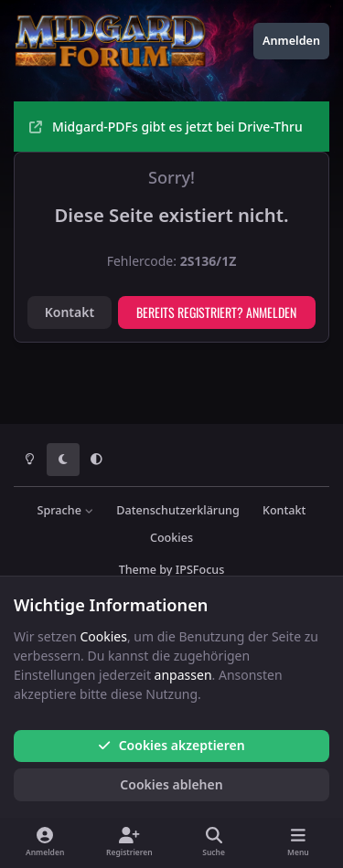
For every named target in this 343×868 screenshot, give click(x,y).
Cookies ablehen (171, 784)
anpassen (183, 675)
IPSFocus (200, 570)
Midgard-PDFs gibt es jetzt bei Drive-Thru (166, 127)
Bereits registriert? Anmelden (216, 312)
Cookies (171, 538)
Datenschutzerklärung (177, 510)
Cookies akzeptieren (171, 745)
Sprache (66, 510)
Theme (138, 570)
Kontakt (70, 312)
